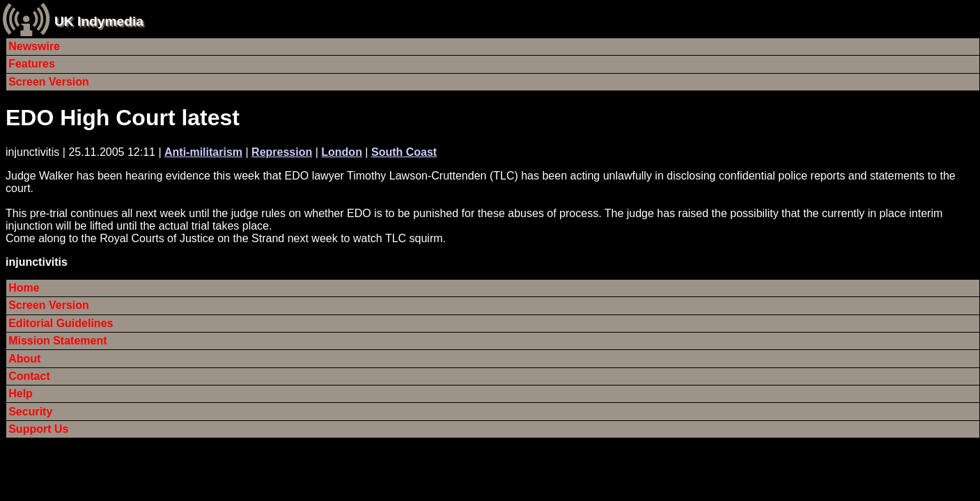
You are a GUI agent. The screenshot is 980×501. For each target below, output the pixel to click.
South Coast (404, 152)
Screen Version (49, 82)
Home (24, 288)
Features (32, 64)
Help (21, 393)
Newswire (34, 46)
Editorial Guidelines (61, 323)
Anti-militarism (203, 152)
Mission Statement (57, 341)
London (342, 152)
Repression (282, 152)
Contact (29, 376)
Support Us (38, 429)
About (24, 359)
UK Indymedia (99, 21)
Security (30, 412)
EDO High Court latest (123, 118)
